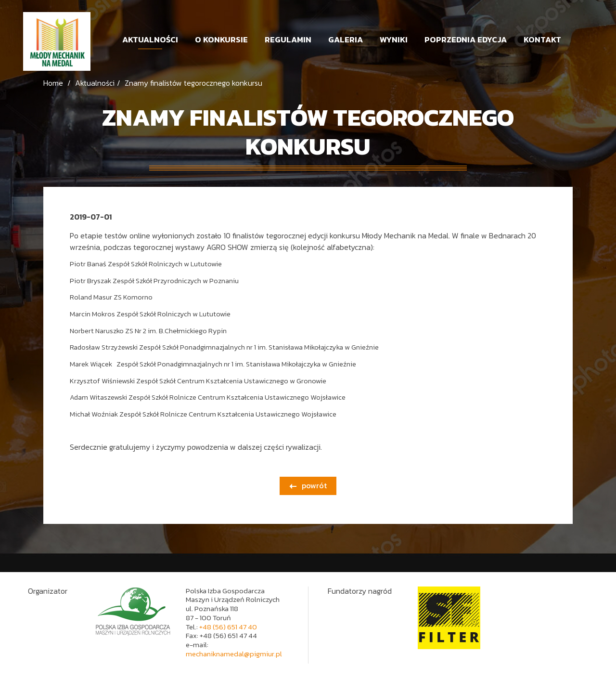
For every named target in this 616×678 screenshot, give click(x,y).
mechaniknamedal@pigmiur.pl (234, 654)
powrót (308, 485)
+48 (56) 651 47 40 (228, 627)
